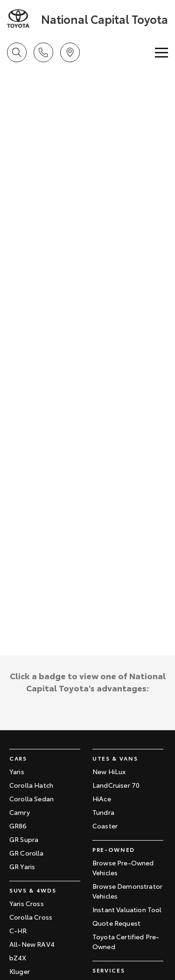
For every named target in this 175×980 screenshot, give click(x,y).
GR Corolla (27, 853)
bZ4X (18, 958)
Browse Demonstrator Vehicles (127, 891)
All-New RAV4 (32, 944)
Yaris (17, 771)
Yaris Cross (27, 903)
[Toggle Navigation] (161, 52)
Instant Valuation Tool (127, 909)
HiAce (102, 799)
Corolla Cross (31, 917)
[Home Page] (23, 19)
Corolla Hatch (31, 785)
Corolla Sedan (31, 799)
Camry (20, 812)
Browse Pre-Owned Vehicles (123, 867)
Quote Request (116, 923)
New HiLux (109, 771)
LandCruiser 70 (116, 785)
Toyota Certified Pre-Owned (126, 941)
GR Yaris (22, 866)
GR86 (18, 826)
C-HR (18, 930)
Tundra (103, 812)
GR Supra (24, 839)
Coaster (105, 826)
